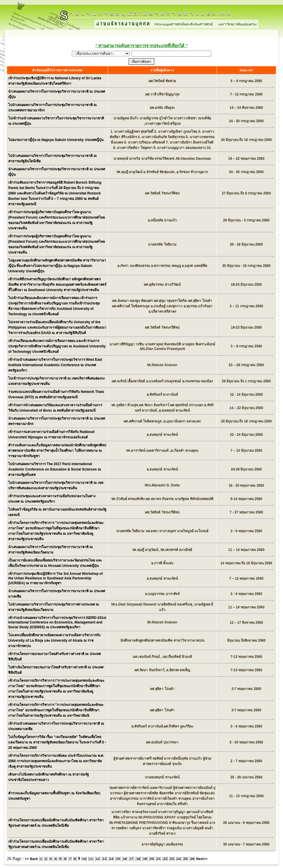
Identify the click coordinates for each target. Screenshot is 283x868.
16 (125, 859)
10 (84, 859)
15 (118, 859)
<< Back (32, 859)
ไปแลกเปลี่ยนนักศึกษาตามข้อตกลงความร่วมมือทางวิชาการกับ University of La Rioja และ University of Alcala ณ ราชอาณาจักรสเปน (54, 641)
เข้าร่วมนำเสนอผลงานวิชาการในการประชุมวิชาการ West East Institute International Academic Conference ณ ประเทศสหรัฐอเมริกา (55, 365)
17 (131, 859)
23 (172, 859)
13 (104, 859)
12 (98, 859)
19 (145, 859)
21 (158, 859)
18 (138, 859)
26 (192, 859)
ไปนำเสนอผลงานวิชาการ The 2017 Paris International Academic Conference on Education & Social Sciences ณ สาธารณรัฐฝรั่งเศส (55, 469)
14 (111, 859)
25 (185, 859)
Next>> (202, 859)
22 (165, 859)
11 (91, 859)
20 (152, 859)
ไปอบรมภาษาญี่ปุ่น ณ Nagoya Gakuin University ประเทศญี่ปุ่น (56, 140)
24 (179, 859)
